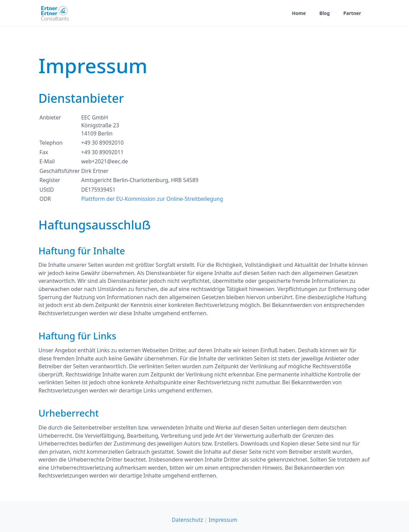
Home (299, 13)
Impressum (223, 520)
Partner (352, 13)
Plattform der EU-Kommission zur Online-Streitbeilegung (152, 199)
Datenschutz (187, 520)
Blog (325, 13)
